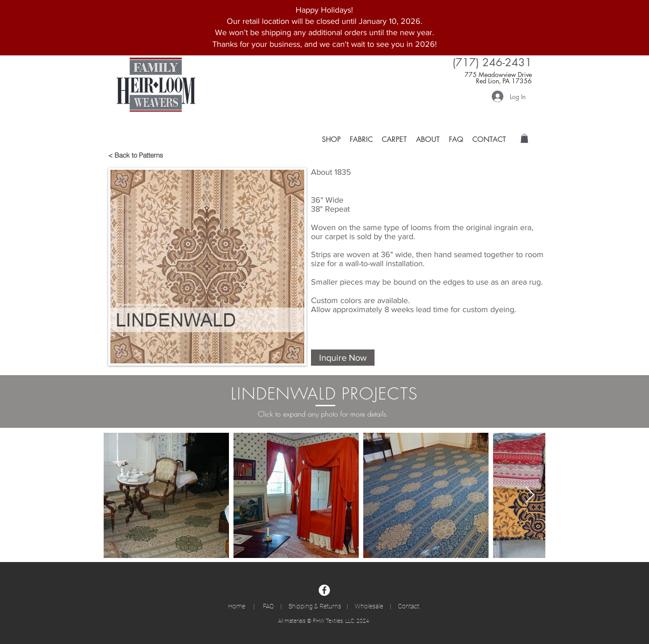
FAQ (270, 606)
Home (241, 606)
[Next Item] (530, 495)
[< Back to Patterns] (140, 155)
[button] (394, 139)
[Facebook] (324, 590)
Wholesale (369, 606)
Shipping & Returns (315, 606)
